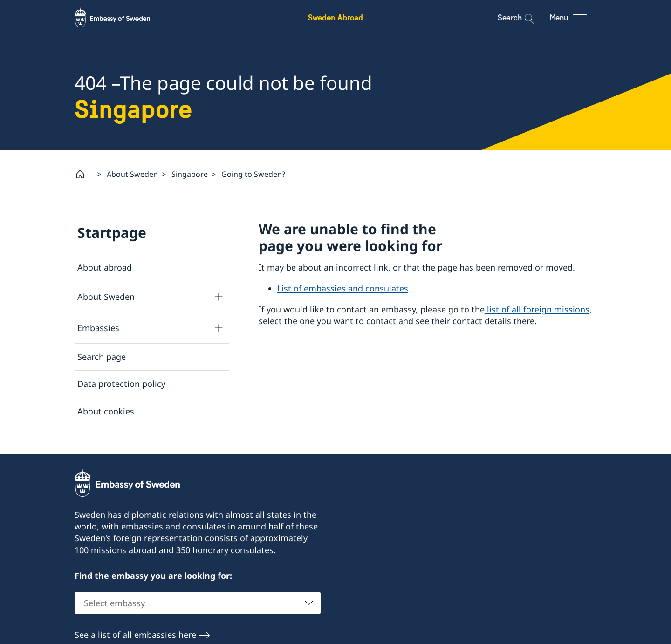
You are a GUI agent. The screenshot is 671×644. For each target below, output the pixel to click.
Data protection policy (121, 384)
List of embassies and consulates (343, 288)
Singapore (190, 174)
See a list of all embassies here (135, 635)
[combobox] (198, 603)
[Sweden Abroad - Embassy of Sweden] (121, 18)
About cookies (106, 411)
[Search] (523, 18)
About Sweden (132, 174)
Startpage (112, 233)
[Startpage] (84, 174)
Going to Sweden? (253, 174)
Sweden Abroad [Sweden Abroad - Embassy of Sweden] (335, 17)
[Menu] (577, 18)
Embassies (98, 327)
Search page (102, 357)
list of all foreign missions (537, 309)
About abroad (105, 267)
